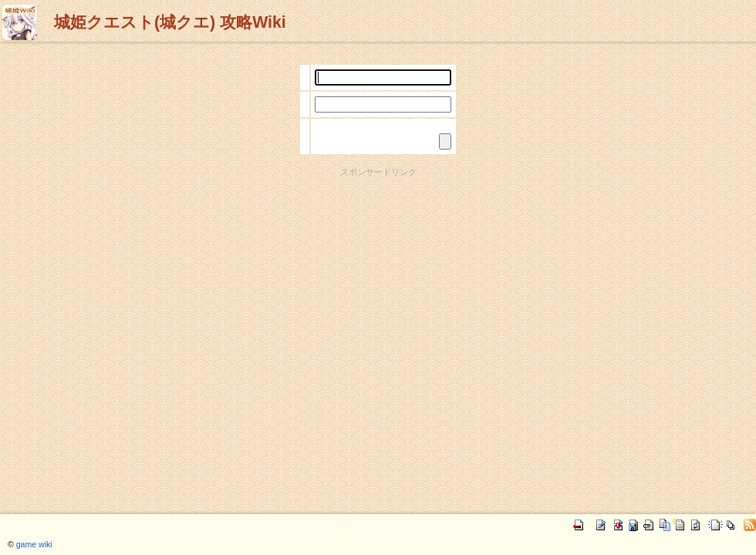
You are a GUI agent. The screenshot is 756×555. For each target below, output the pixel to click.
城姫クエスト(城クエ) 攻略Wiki (170, 22)
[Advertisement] (378, 286)
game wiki (34, 544)
